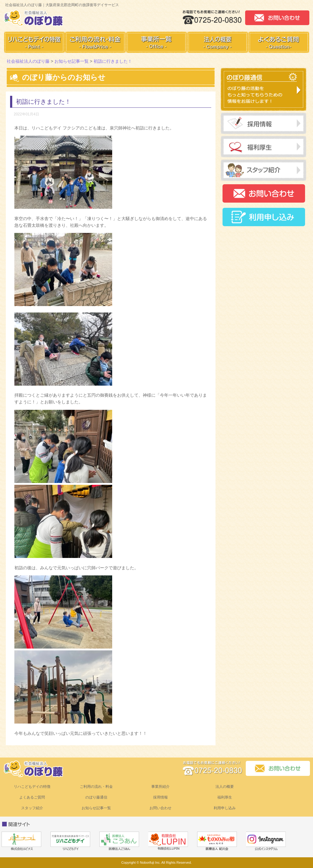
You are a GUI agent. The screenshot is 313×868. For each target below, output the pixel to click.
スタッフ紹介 (32, 808)
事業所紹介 (160, 787)
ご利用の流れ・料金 (96, 787)
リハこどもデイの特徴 (32, 787)
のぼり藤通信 (96, 797)
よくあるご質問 (32, 797)
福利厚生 (225, 797)
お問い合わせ (160, 808)
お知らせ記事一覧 (96, 808)
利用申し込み (225, 808)
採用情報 (160, 797)
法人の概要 (225, 787)
